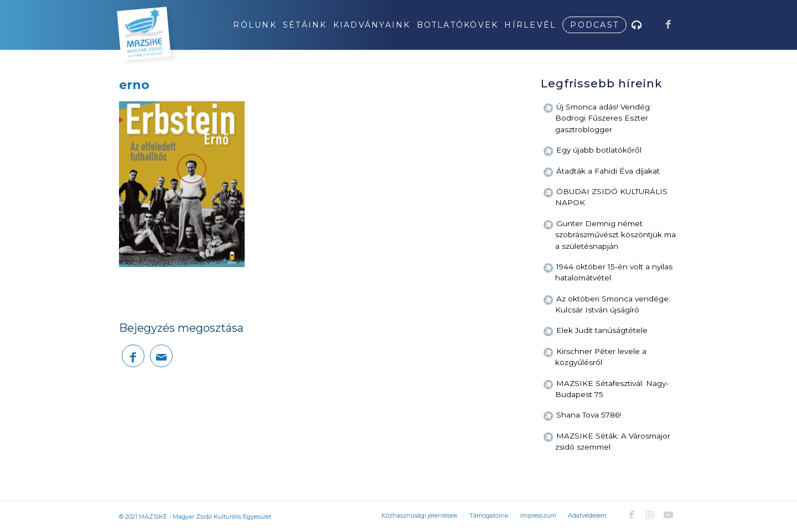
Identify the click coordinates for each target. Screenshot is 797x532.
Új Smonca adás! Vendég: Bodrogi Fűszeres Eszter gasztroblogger (603, 118)
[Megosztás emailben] (161, 356)
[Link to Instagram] (650, 515)
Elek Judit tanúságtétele (602, 330)
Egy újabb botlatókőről (599, 150)
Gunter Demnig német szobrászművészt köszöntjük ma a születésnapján (615, 235)
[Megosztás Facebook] (133, 356)
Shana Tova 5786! (589, 415)
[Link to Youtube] (668, 515)
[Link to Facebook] (668, 24)
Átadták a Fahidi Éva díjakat (608, 171)
